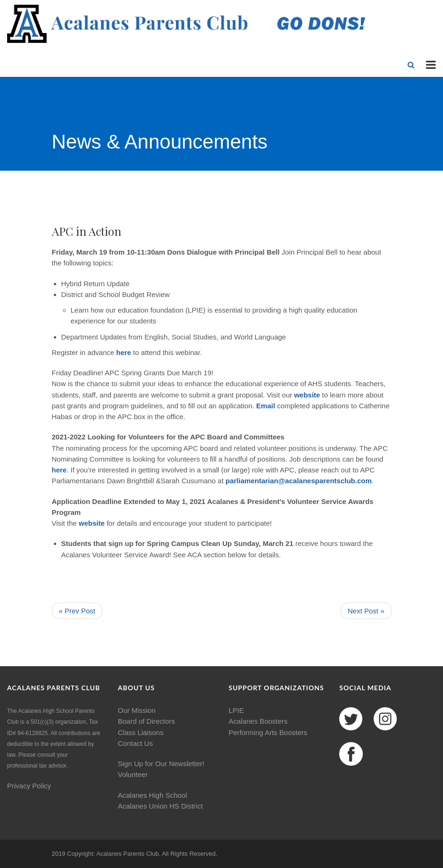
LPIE (237, 710)
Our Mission (137, 710)
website (308, 395)
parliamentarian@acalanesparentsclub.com (299, 481)
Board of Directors (146, 721)
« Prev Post (77, 611)
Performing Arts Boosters (268, 732)
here (59, 470)
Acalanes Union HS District (160, 806)
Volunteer (133, 774)
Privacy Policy (29, 786)
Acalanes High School (153, 795)
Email (267, 406)
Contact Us (135, 743)
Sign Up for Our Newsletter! (161, 764)
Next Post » (366, 611)
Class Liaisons (141, 732)
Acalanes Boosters (258, 721)
